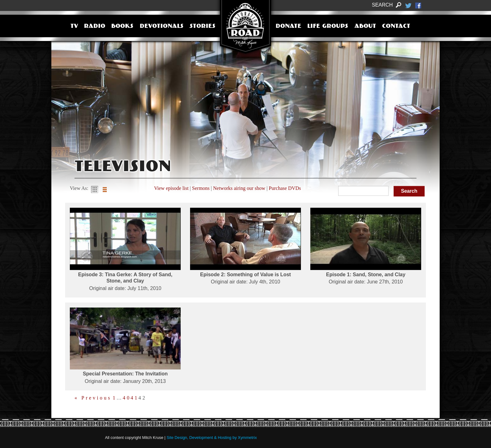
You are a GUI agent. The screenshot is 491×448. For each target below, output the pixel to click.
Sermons (201, 188)
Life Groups (328, 27)
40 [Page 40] (127, 398)
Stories (202, 27)
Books (122, 27)
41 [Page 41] (135, 398)
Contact (396, 27)
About (365, 27)
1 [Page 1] (115, 398)
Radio (95, 27)
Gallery (95, 190)
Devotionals (162, 27)
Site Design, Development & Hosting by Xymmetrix (212, 438)
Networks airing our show (239, 188)
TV (74, 27)
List (105, 190)
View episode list (171, 188)
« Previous (93, 398)
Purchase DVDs (285, 188)
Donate (288, 27)
